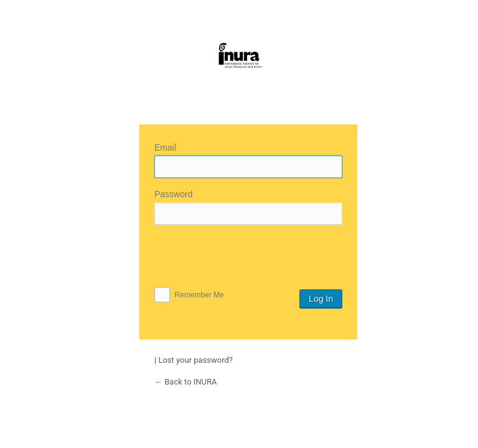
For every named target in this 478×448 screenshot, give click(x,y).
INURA (239, 73)
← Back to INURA (186, 382)
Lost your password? (195, 360)
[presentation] (249, 259)
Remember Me (189, 295)
